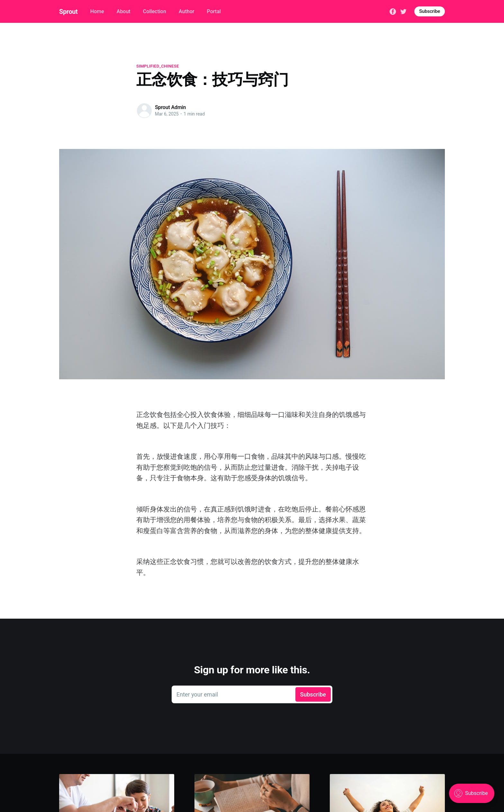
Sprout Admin (170, 107)
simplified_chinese (158, 66)
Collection (155, 11)
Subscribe (430, 11)
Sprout (68, 12)
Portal (214, 11)
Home (97, 11)
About (124, 11)
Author (186, 11)
